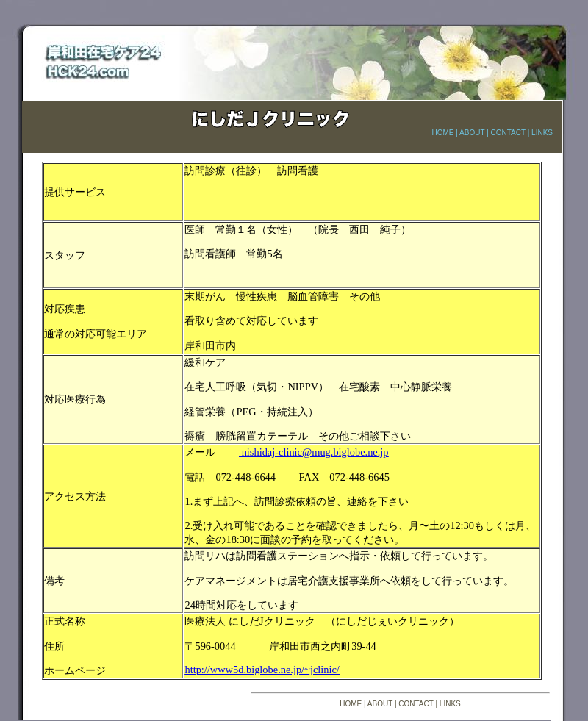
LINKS (542, 133)
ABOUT (472, 133)
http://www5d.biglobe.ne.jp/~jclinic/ (262, 670)
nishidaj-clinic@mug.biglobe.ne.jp (314, 452)
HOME (442, 133)
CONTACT (508, 133)
